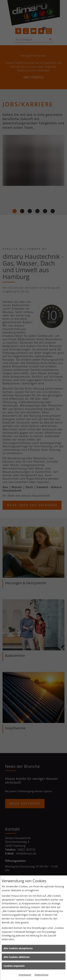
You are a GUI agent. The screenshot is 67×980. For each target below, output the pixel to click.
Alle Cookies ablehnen (17, 957)
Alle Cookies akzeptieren (18, 948)
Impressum (25, 975)
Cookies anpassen (14, 966)
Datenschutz (41, 975)
